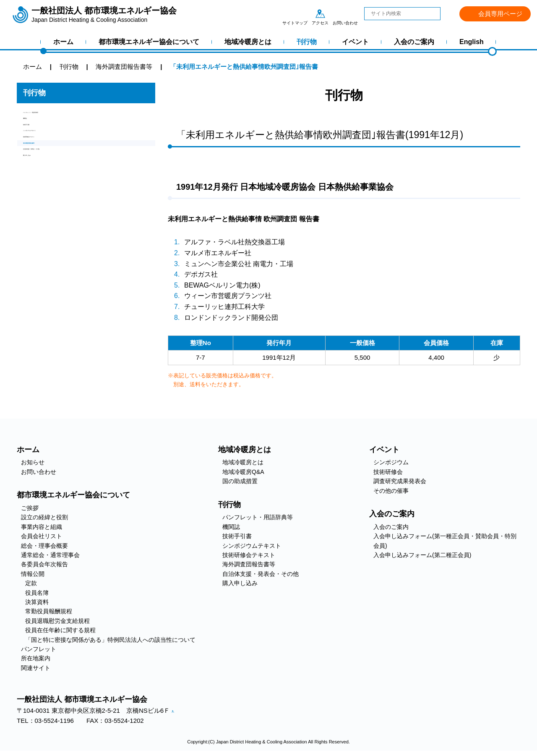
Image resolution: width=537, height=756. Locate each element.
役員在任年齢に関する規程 (60, 630)
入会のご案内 (414, 42)
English (472, 42)
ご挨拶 (30, 508)
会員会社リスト (42, 536)
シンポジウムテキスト (55, 159)
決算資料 (37, 602)
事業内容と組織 (42, 527)
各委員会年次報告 (44, 564)
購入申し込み (42, 216)
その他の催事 (391, 491)
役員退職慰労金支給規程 (57, 621)
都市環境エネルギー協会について (149, 42)
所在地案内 (36, 658)
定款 (31, 583)
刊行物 (307, 42)
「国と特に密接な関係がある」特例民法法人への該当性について (110, 640)
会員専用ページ (500, 14)
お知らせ (33, 462)
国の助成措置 (240, 481)
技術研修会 (388, 472)
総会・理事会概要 (44, 546)
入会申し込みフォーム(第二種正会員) (422, 555)
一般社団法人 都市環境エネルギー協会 (104, 15)
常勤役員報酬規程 (49, 611)
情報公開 (33, 574)
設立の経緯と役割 (44, 517)
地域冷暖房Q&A (243, 472)
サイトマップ (295, 13)
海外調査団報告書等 (51, 188)
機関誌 (33, 131)
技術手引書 (39, 145)
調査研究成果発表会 (400, 481)
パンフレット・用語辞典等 (61, 116)
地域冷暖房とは (248, 42)
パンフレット (39, 649)
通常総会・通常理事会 (50, 555)
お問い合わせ (345, 13)
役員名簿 (37, 593)
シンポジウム (391, 462)
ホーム (63, 42)
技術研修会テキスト (51, 174)
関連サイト (36, 668)
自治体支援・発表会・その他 (64, 202)
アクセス (320, 13)
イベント (355, 42)
